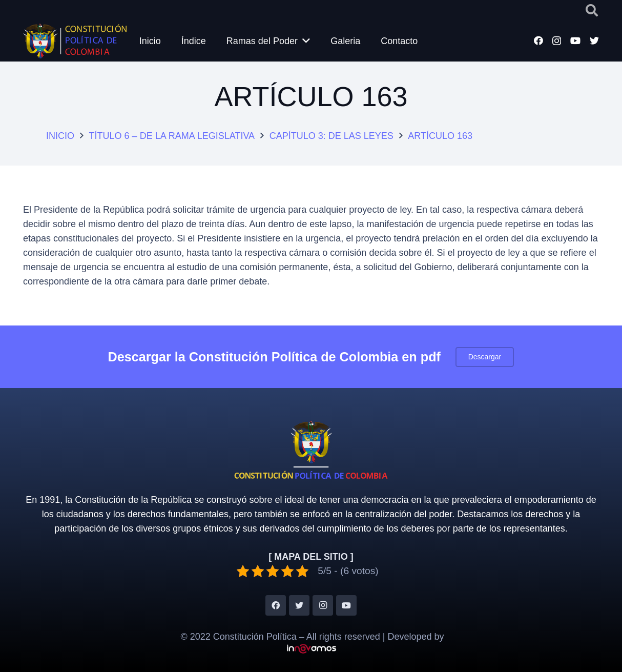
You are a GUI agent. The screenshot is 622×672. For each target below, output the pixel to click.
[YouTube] (575, 40)
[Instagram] (557, 41)
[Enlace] (76, 41)
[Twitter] (594, 40)
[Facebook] (538, 40)
